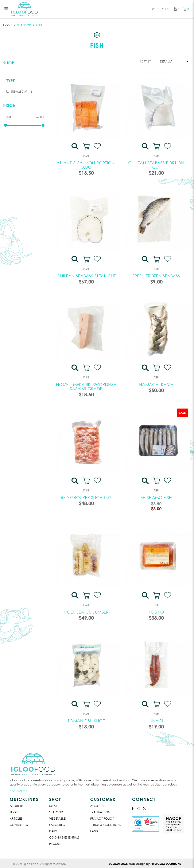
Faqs (94, 831)
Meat (53, 806)
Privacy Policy (102, 818)
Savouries (57, 825)
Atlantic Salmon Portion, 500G (86, 165)
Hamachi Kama (156, 384)
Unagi (156, 721)
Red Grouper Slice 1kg (86, 497)
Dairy (53, 831)
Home (8, 25)
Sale (182, 413)
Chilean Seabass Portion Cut (156, 165)
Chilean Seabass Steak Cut (86, 276)
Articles (16, 818)
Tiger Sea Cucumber (86, 612)
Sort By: (145, 61)
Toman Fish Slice (86, 721)
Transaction (100, 812)
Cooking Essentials (64, 837)
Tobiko (156, 612)
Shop (9, 63)
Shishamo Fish (156, 497)
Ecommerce (118, 864)
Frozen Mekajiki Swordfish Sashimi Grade (86, 387)
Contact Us (19, 825)
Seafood (56, 812)
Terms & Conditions (106, 825)
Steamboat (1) (19, 91)
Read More (18, 791)
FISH (39, 25)
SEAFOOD (24, 25)
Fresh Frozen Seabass (156, 276)
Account (98, 806)
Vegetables (58, 818)
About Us (17, 806)
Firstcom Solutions (166, 864)
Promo (55, 844)
